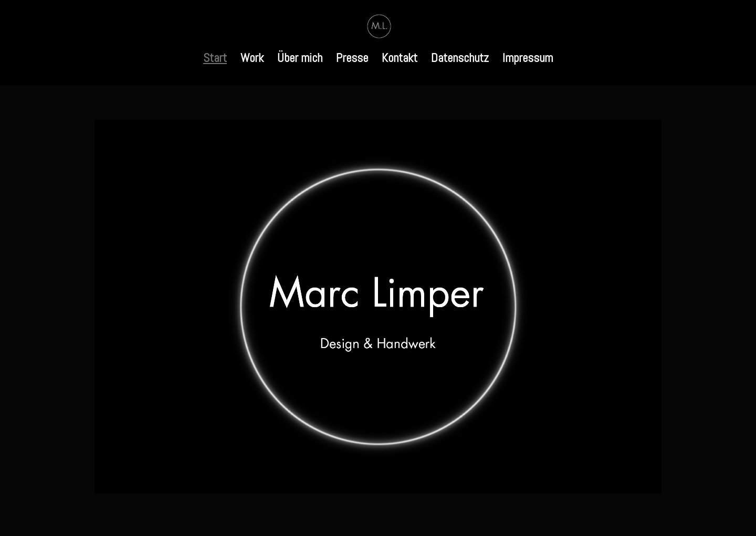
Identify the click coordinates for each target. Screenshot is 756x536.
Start (215, 60)
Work (252, 60)
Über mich (300, 60)
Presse (352, 60)
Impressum (528, 60)
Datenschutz (460, 60)
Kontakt (400, 60)
